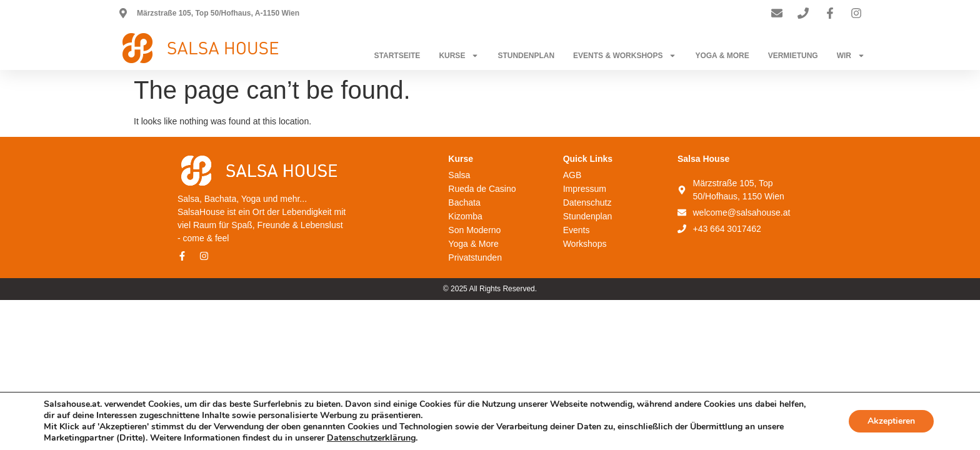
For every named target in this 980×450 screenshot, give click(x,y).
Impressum (585, 189)
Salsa (459, 175)
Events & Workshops (625, 56)
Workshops (585, 244)
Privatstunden (475, 257)
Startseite (397, 56)
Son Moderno (474, 230)
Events (577, 230)
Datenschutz (587, 202)
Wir (851, 56)
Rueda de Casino (482, 189)
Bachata (464, 202)
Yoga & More (722, 56)
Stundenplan (526, 56)
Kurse (459, 56)
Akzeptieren (891, 421)
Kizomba (465, 216)
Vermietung (793, 56)
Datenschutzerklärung (371, 438)
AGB (572, 175)
